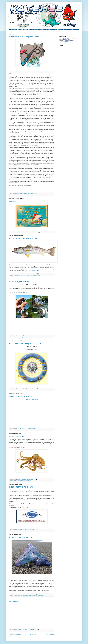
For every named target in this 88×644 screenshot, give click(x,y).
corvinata (22, 275)
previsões (27, 390)
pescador (20, 195)
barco (14, 631)
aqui (15, 293)
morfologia (23, 481)
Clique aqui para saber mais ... (34, 271)
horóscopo (15, 390)
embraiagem (15, 337)
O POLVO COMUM (17, 436)
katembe (17, 631)
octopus (27, 481)
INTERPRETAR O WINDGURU (21, 487)
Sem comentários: (33, 232)
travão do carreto (26, 337)
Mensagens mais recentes (15, 635)
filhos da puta (15, 195)
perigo (28, 430)
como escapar (19, 430)
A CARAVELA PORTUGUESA (21, 537)
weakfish (39, 275)
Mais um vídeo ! (15, 602)
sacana (26, 195)
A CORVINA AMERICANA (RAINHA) (23, 238)
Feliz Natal (13, 201)
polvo (30, 481)
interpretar (15, 531)
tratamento (37, 595)
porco (23, 195)
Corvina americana (16, 275)
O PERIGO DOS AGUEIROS (20, 396)
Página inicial (33, 635)
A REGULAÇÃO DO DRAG (20, 282)
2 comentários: (31, 194)
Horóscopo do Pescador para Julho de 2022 (26, 344)
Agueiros (15, 430)
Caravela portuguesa (21, 595)
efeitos (27, 595)
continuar (47, 591)
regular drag (20, 337)
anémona (15, 595)
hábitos (19, 481)
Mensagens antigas (50, 635)
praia (30, 430)
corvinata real (27, 275)
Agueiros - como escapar (32, 400)
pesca (20, 631)
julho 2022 (19, 390)
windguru (20, 531)
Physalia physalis (32, 595)
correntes (24, 430)
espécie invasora (33, 275)
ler (18, 531)
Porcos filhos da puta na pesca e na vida (25, 37)
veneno (41, 595)
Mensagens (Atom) (19, 637)
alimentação (15, 481)
